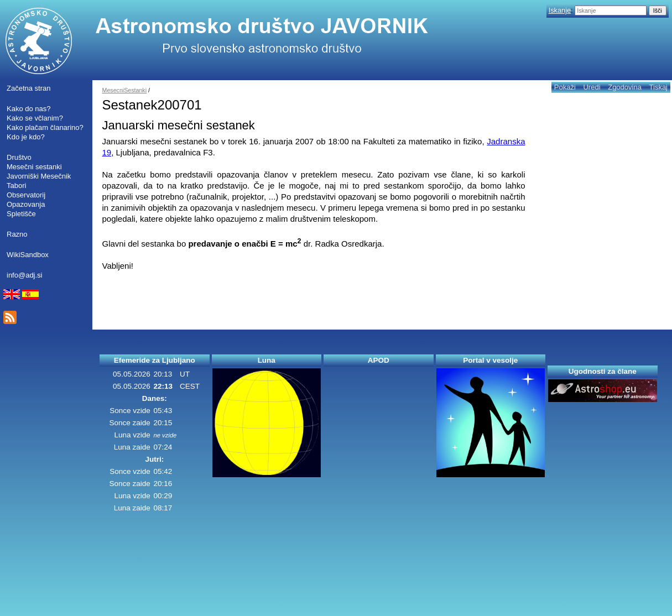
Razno (17, 234)
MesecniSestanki (125, 90)
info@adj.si (25, 275)
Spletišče (21, 214)
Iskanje (560, 10)
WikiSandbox (28, 255)
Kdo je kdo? (26, 137)
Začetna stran (29, 88)
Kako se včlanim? (35, 118)
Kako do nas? (29, 109)
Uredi (592, 87)
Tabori (16, 186)
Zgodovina (625, 87)
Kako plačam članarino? (45, 127)
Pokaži (565, 87)
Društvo (19, 157)
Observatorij (26, 195)
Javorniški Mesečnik (39, 176)
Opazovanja (26, 204)
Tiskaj (658, 87)
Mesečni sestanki (34, 167)
